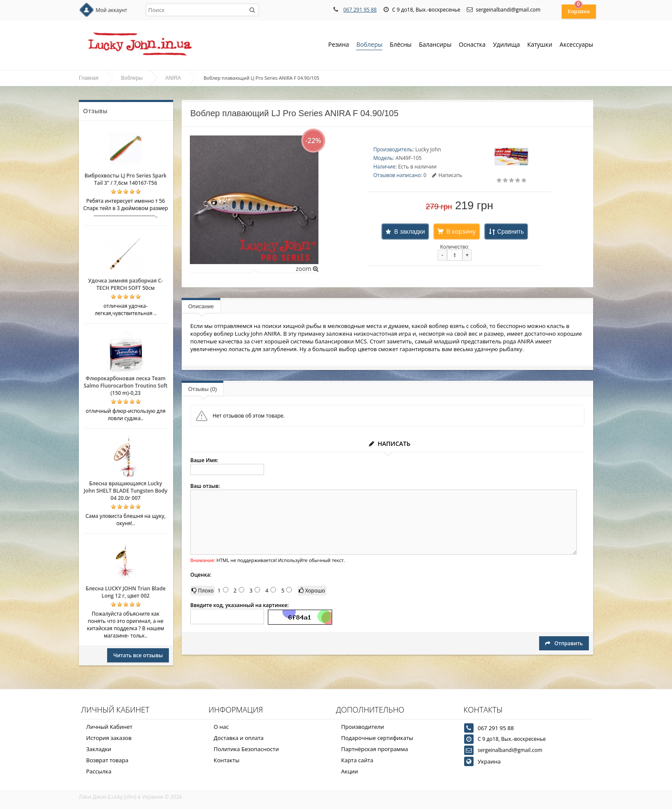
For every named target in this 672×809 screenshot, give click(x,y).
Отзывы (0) (202, 389)
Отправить (564, 643)
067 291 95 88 (360, 10)
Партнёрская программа (375, 749)
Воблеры (369, 45)
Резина (339, 45)
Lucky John (428, 149)
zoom (307, 269)
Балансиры (435, 45)
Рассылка (99, 771)
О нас (221, 727)
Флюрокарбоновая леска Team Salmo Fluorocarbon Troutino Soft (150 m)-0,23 (126, 386)
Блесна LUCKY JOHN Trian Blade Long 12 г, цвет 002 (126, 592)
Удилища (506, 45)
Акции (350, 771)
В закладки (410, 232)
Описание (201, 306)
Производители (363, 727)
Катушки (540, 45)
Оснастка (472, 45)
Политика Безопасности (246, 749)
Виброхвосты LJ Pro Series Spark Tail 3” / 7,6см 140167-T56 (125, 179)
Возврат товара (107, 760)
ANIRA (173, 78)
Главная (89, 78)
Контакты (227, 760)
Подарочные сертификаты (377, 738)
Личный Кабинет (109, 727)
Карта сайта (357, 760)
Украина (489, 761)
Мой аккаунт (111, 10)
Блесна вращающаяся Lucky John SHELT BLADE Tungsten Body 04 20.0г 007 (125, 491)
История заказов (109, 738)
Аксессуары (576, 44)
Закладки (99, 749)
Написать (447, 175)
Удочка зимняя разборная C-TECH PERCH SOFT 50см (126, 284)
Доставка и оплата (239, 738)
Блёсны (401, 45)
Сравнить (510, 232)
